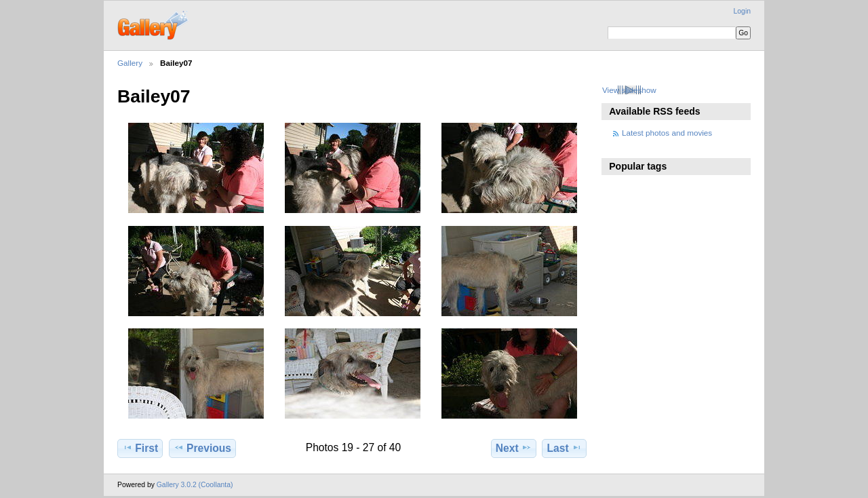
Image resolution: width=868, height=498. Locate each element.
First (140, 448)
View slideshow (629, 90)
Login (742, 11)
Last (565, 448)
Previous (202, 448)
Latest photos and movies (667, 133)
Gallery (130, 63)
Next (514, 448)
